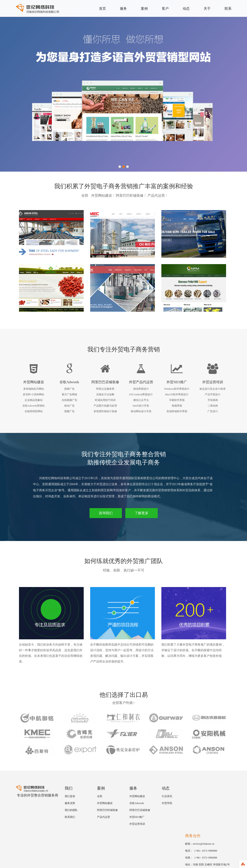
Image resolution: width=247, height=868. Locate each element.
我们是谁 (70, 796)
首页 (102, 9)
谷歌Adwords (137, 803)
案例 (144, 9)
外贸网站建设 (102, 195)
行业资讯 (167, 796)
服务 (123, 9)
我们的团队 (71, 810)
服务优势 (70, 803)
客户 (165, 9)
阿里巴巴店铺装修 (140, 810)
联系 (228, 9)
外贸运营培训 (137, 824)
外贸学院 (167, 803)
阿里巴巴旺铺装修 (130, 195)
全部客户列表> (123, 703)
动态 (186, 9)
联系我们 (70, 817)
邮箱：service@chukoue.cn (200, 844)
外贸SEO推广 (137, 817)
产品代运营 (156, 195)
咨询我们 (106, 513)
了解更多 (142, 513)
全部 (85, 195)
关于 (207, 9)
